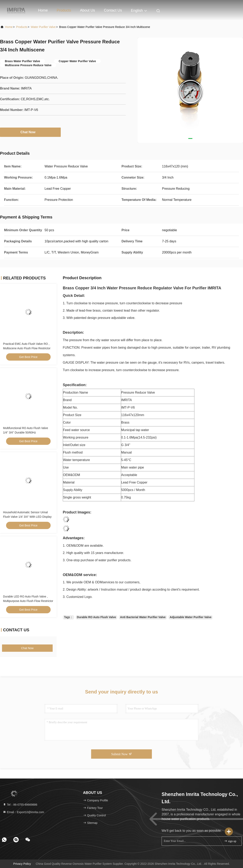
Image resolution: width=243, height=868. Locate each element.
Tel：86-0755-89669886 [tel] (20, 805)
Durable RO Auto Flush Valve (96, 617)
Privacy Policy (22, 864)
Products (64, 10)
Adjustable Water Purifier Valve (191, 617)
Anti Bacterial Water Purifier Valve (143, 617)
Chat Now (30, 132)
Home (43, 10)
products (22, 27)
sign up (230, 841)
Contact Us (113, 10)
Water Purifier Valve (43, 27)
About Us (87, 10)
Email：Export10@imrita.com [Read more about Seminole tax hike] (23, 812)
